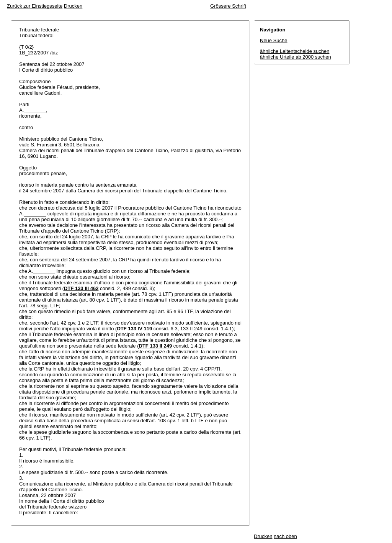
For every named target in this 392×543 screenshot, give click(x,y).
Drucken (73, 6)
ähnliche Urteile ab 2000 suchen (296, 57)
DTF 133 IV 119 (134, 329)
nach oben (285, 536)
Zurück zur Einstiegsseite (35, 6)
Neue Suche (274, 40)
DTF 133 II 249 (156, 346)
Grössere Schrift (228, 6)
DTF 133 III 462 (81, 288)
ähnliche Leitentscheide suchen (295, 51)
